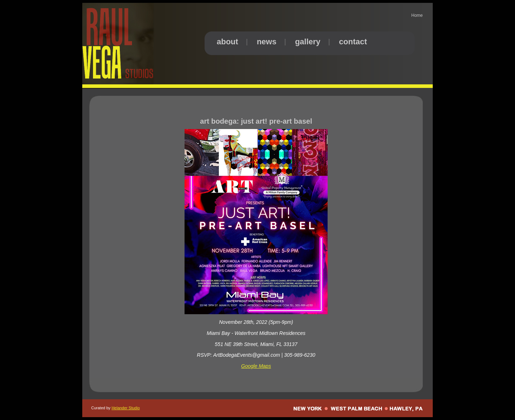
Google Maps (256, 366)
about (227, 42)
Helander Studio (126, 408)
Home (417, 15)
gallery (308, 42)
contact (353, 42)
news (267, 42)
